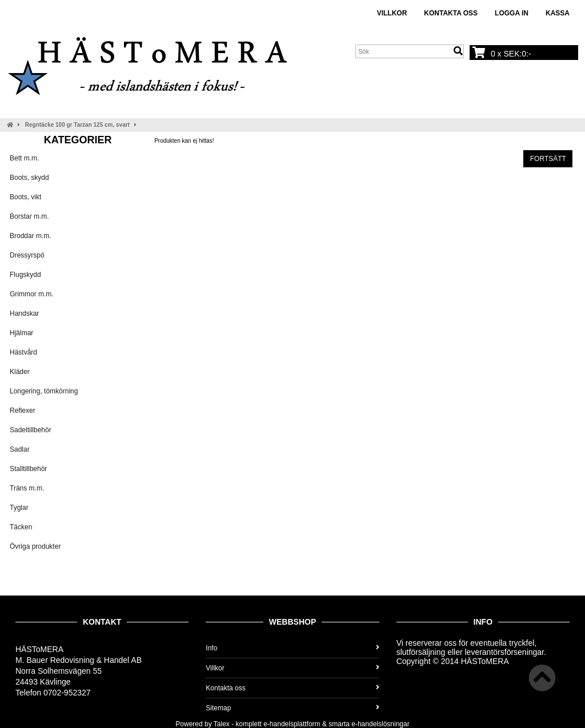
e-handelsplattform (292, 724)
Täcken (21, 527)
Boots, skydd (29, 178)
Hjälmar (21, 333)
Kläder (20, 372)
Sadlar (20, 449)
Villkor (392, 13)
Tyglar (19, 508)
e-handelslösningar (380, 724)
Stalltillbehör (28, 469)
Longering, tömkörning (44, 391)
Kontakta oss (451, 13)
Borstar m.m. (29, 216)
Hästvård (23, 352)
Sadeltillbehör (31, 430)
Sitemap (292, 708)
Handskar (24, 313)
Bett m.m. (24, 158)
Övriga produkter (35, 546)
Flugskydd (25, 275)
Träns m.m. (27, 488)
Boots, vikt (25, 197)
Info (292, 648)
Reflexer (23, 411)
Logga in (512, 13)
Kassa (558, 13)
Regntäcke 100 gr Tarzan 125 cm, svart (77, 125)
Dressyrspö (27, 255)
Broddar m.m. (31, 236)
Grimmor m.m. (32, 294)
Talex (222, 724)
